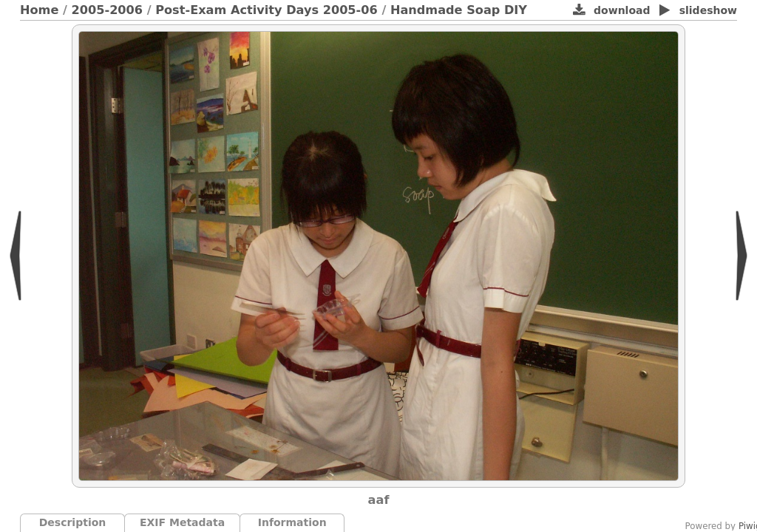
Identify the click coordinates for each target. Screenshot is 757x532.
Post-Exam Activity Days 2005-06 (267, 10)
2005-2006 (108, 10)
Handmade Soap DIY (459, 10)
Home (39, 10)
